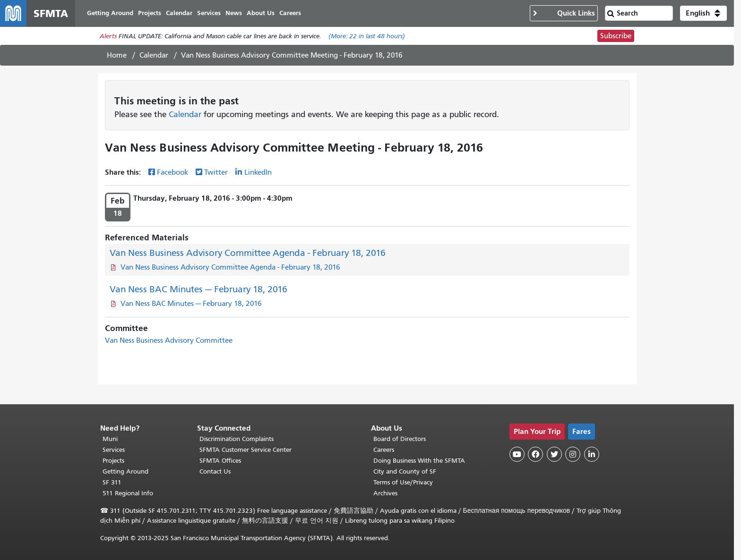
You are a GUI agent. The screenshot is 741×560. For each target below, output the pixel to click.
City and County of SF (405, 471)
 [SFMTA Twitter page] (554, 454)
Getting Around (125, 471)
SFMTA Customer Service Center (246, 450)
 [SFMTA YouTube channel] (517, 454)
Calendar (154, 55)
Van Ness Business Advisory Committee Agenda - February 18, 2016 (248, 253)
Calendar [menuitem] (179, 13)
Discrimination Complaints (237, 439)
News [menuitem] (234, 13)
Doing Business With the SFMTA (419, 461)
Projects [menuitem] (150, 13)
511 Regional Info (128, 493)
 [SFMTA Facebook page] (535, 454)
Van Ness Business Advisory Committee (169, 340)
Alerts (108, 36)
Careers (384, 450)
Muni (110, 439)
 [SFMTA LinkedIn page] (592, 454)
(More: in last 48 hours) (367, 36)
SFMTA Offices (220, 461)
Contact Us (215, 471)
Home (117, 55)
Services (114, 450)
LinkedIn (258, 172)
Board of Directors (400, 439)
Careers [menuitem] (290, 13)
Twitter (216, 172)
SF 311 (112, 482)
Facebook (172, 172)
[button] (703, 13)
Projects (113, 461)
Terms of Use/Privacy (403, 482)
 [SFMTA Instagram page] (573, 454)
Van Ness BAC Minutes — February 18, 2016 (198, 289)
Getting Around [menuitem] (110, 13)
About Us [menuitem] (261, 13)
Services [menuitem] (209, 13)
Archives (385, 493)
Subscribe (616, 36)
